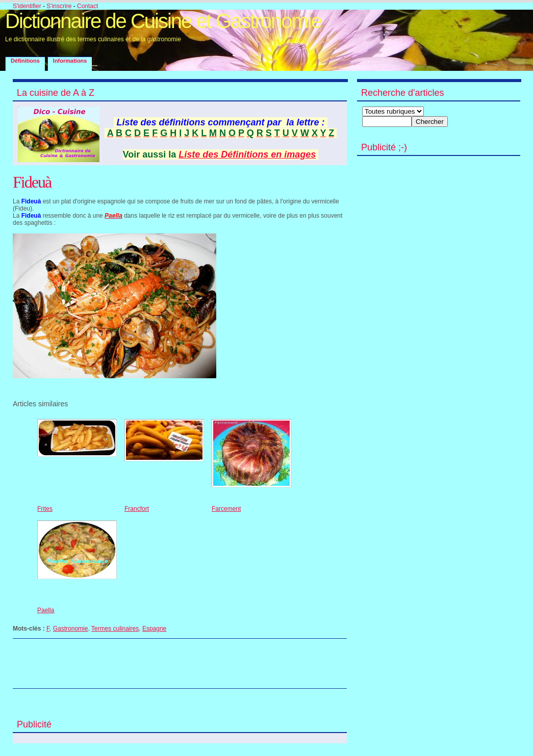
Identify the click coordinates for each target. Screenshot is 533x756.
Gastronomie (71, 629)
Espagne (154, 629)
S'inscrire (59, 6)
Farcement (226, 509)
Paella (46, 610)
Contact (87, 6)
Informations (70, 61)
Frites (45, 509)
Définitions (25, 61)
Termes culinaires (115, 629)
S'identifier (27, 6)
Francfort (137, 509)
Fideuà (32, 182)
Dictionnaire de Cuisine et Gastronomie (163, 21)
